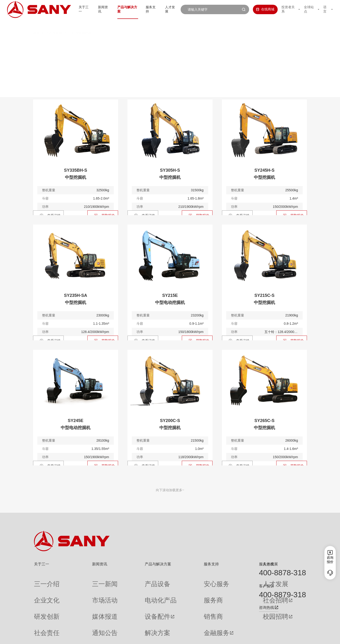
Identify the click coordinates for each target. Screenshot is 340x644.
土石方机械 (54, 24)
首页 (36, 24)
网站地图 (236, 637)
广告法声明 (299, 637)
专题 (80, 623)
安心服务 (179, 580)
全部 (77, 44)
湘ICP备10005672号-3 (93, 637)
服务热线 (267, 564)
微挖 (94, 44)
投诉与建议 (181, 623)
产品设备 (126, 580)
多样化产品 (247, 44)
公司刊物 (41, 623)
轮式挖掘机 (190, 44)
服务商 (178, 589)
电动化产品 (127, 589)
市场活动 (83, 589)
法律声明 (282, 637)
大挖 (161, 44)
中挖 (137, 44)
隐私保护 (267, 637)
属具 (274, 44)
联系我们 (251, 637)
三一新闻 (83, 580)
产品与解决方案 (122, 9)
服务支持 (148, 9)
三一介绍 (41, 580)
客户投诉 (267, 586)
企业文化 (41, 589)
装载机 (219, 44)
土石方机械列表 (80, 24)
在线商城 (260, 9)
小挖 (116, 44)
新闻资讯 (96, 9)
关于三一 (75, 9)
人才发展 (168, 9)
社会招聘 (223, 589)
